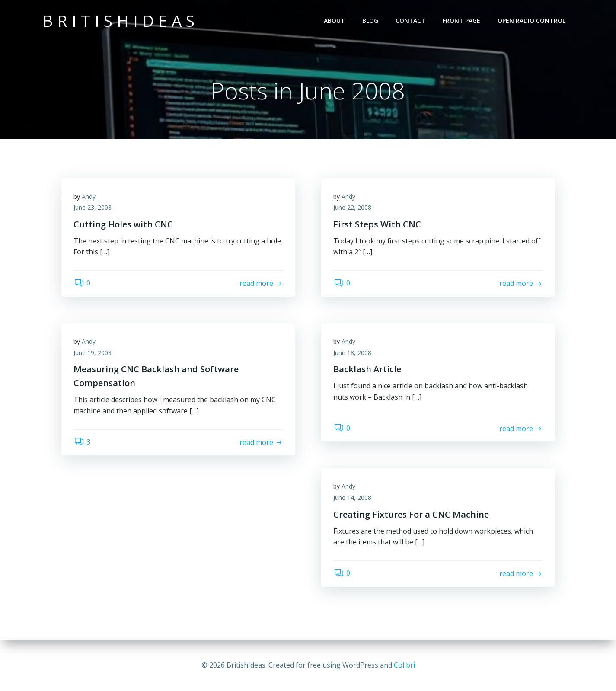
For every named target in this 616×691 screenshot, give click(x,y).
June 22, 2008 (353, 209)
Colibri (404, 665)
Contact (411, 21)
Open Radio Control (532, 21)
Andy (89, 197)
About (335, 21)
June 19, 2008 (93, 353)
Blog (371, 21)
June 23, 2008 (93, 209)
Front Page (462, 21)
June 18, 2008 (353, 353)
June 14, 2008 (353, 498)
